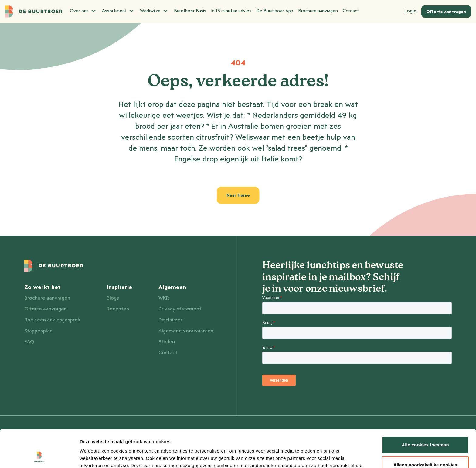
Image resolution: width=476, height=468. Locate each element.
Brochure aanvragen (318, 11)
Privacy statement (180, 309)
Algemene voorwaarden (186, 331)
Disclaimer (170, 320)
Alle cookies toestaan (425, 411)
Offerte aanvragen (46, 309)
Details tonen (94, 456)
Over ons (83, 11)
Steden (167, 342)
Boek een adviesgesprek (52, 320)
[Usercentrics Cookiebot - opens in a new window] (39, 456)
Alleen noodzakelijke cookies (425, 431)
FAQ (29, 342)
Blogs (113, 298)
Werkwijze (155, 11)
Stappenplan (38, 331)
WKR (164, 298)
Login (410, 11)
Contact (351, 11)
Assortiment (119, 11)
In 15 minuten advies (231, 11)
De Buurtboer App (275, 11)
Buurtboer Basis (190, 11)
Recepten (118, 309)
